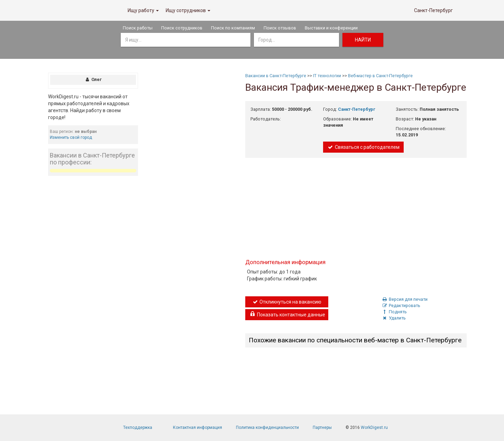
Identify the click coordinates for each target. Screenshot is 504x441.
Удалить (394, 318)
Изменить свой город (71, 137)
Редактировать (401, 305)
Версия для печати (405, 299)
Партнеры (322, 427)
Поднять (395, 312)
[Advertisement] (93, 285)
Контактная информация (198, 427)
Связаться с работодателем (364, 147)
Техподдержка (138, 427)
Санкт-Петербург (433, 10)
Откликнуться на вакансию (287, 302)
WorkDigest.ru (374, 427)
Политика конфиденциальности (267, 427)
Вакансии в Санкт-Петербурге (276, 76)
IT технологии (327, 76)
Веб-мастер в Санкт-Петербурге (380, 76)
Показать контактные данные (287, 315)
